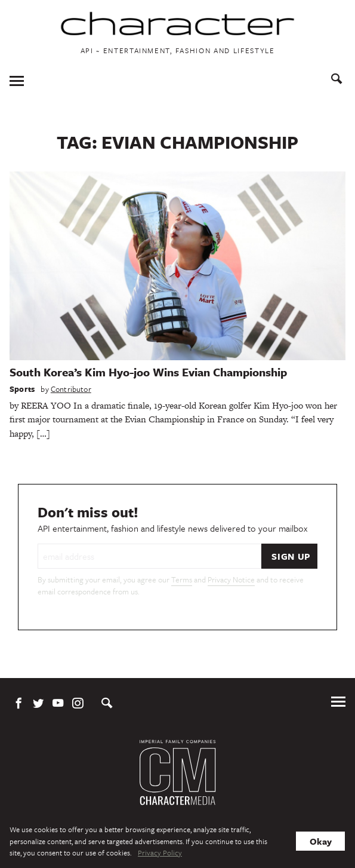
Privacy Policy (160, 852)
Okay (321, 841)
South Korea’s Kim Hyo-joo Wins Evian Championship (148, 372)
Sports (22, 389)
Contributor (71, 389)
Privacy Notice (231, 579)
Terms (182, 579)
